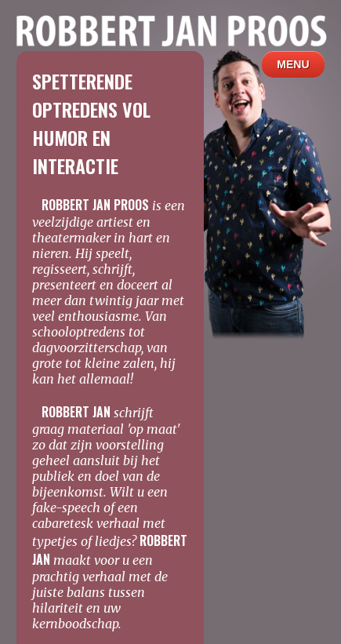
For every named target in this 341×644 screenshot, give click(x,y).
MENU (294, 64)
